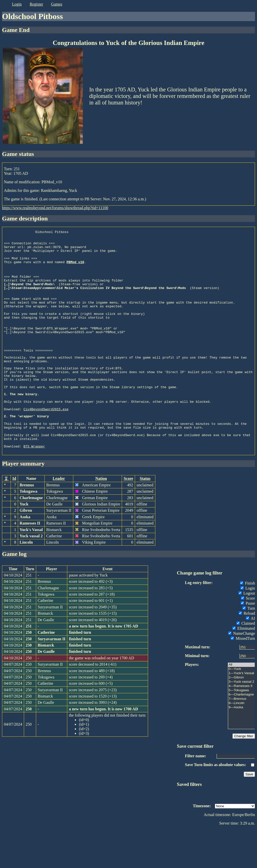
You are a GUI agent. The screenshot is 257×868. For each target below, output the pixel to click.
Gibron (26, 549)
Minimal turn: (197, 694)
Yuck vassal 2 (31, 574)
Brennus (27, 523)
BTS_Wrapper (34, 485)
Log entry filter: (199, 621)
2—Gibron (241, 716)
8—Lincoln (241, 742)
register (36, 4)
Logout (247, 632)
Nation (101, 517)
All (241, 703)
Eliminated (244, 667)
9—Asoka (241, 746)
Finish (247, 622)
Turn (249, 647)
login (17, 4)
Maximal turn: (198, 685)
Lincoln (26, 581)
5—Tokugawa (241, 729)
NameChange (242, 672)
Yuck (24, 542)
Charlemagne (31, 536)
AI (250, 657)
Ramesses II (30, 562)
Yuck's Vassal (31, 568)
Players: (192, 703)
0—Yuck (241, 707)
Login (248, 627)
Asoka (25, 555)
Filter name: (196, 794)
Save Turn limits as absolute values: (215, 803)
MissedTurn (243, 677)
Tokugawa (28, 530)
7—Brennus (241, 737)
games (57, 4)
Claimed (246, 662)
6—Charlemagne (241, 733)
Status (145, 517)
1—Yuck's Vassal (241, 712)
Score (128, 517)
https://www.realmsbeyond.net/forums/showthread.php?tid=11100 (55, 208)
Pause (248, 642)
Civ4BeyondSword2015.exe (46, 441)
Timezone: (202, 844)
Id (14, 517)
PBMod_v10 (75, 269)
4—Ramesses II (241, 725)
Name (31, 517)
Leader (59, 517)
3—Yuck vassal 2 (241, 720)
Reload (247, 652)
